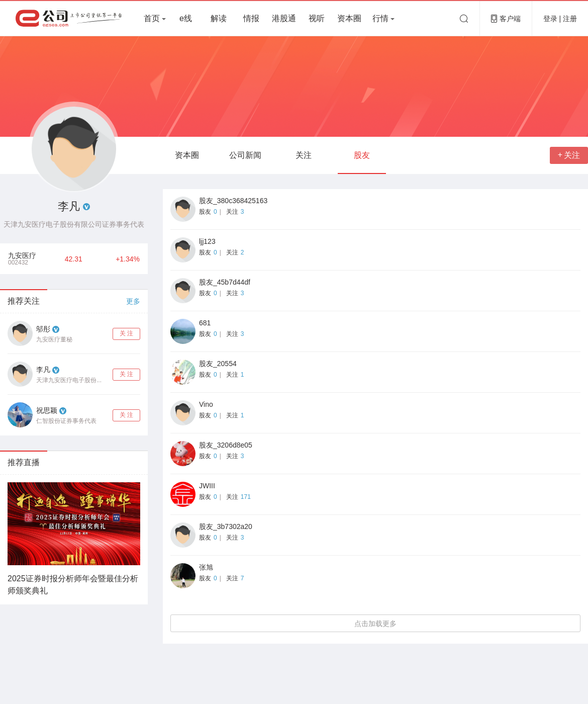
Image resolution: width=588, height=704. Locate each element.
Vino (206, 404)
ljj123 (207, 241)
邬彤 (43, 329)
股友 (362, 155)
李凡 (43, 370)
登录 (551, 19)
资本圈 (349, 18)
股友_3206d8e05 (226, 445)
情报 (251, 18)
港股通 (284, 18)
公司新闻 (245, 155)
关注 (304, 155)
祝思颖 (47, 410)
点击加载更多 (375, 624)
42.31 (74, 259)
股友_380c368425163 (233, 201)
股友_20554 (218, 364)
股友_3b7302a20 (226, 526)
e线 (186, 18)
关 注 (126, 333)
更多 (133, 301)
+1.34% (128, 259)
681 (205, 323)
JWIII (207, 486)
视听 (317, 18)
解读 (219, 18)
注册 (570, 19)
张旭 (206, 567)
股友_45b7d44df (225, 282)
